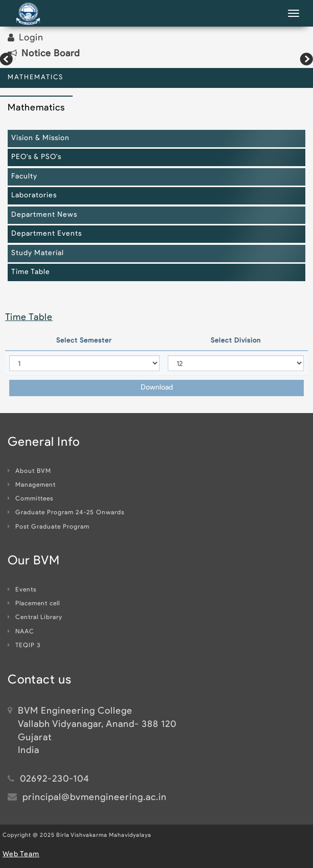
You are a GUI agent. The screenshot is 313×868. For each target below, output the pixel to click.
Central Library (35, 618)
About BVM (29, 471)
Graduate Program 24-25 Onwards (66, 513)
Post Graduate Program (49, 527)
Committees (30, 499)
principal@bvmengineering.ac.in (95, 798)
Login (31, 38)
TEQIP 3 (24, 646)
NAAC (21, 632)
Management (32, 485)
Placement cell (34, 604)
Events (22, 590)
